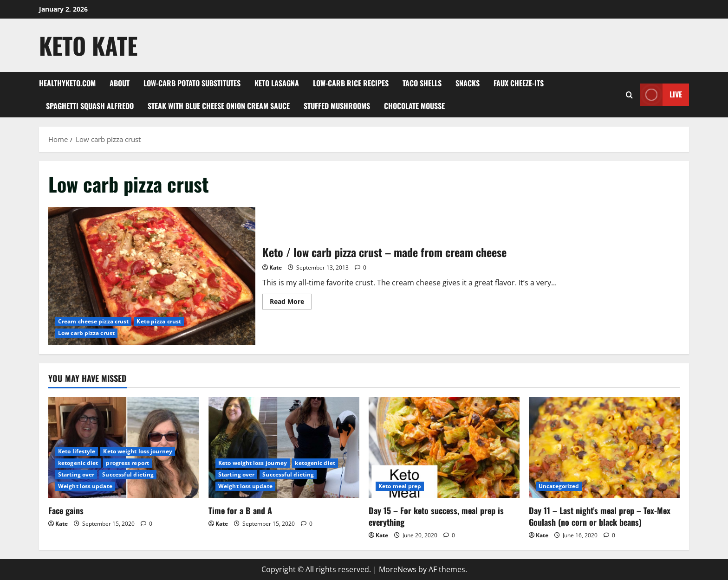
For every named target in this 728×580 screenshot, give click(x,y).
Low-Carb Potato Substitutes (192, 83)
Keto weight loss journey (137, 451)
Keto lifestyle (77, 451)
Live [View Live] (661, 95)
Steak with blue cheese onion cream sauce (219, 106)
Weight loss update (85, 486)
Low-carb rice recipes (351, 83)
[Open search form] (629, 95)
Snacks (468, 83)
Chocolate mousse (414, 106)
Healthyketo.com (67, 83)
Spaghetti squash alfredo (90, 106)
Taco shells (422, 83)
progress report (127, 463)
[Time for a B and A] (284, 448)
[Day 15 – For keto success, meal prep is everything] (444, 448)
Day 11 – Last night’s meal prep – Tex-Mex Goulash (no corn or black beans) (600, 516)
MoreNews (398, 569)
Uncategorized (559, 486)
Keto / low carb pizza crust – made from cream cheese (152, 276)
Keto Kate (88, 45)
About (120, 83)
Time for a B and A (240, 510)
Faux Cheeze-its (519, 83)
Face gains (66, 510)
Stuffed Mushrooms (337, 106)
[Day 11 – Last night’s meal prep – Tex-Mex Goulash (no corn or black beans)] (604, 448)
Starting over (76, 474)
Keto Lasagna (277, 83)
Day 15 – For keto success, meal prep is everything (436, 516)
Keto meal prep (400, 486)
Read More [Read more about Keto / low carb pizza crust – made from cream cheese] (291, 303)
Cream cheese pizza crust (93, 321)
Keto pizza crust (159, 321)
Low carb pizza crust (86, 333)
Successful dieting (128, 474)
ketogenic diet (78, 463)
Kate (276, 267)
